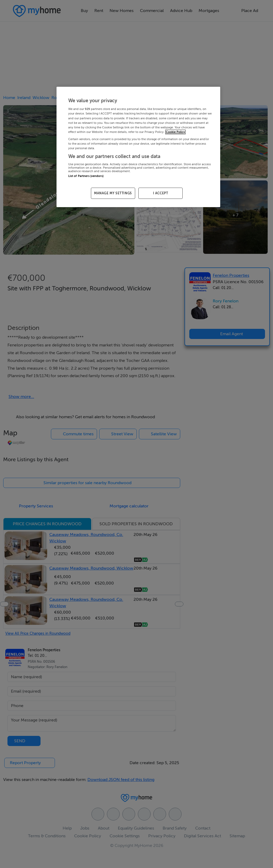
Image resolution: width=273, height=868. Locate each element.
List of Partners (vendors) (86, 176)
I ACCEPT (161, 193)
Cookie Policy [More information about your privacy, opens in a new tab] (175, 132)
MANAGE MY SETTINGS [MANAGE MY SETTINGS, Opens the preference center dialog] (113, 193)
